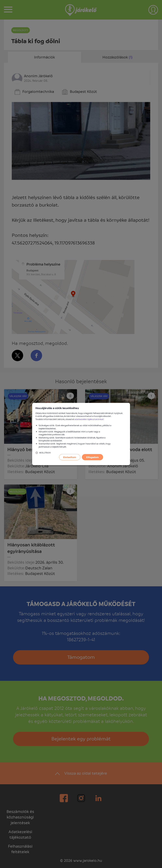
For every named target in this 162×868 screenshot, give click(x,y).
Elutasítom (70, 457)
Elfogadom (92, 457)
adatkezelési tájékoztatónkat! (89, 419)
